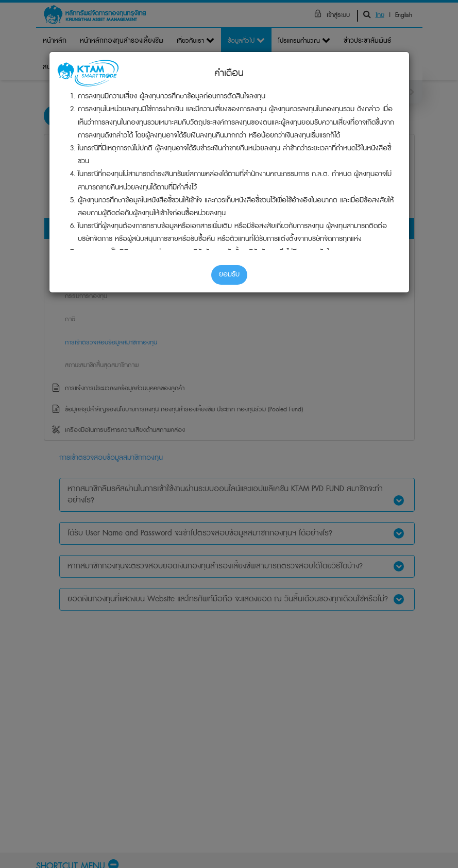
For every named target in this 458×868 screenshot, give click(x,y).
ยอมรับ (229, 274)
